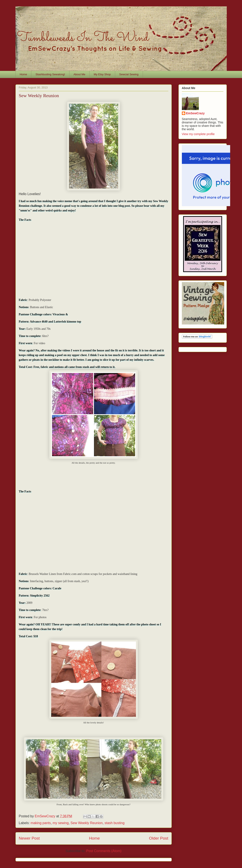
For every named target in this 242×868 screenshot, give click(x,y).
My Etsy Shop (102, 74)
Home (23, 74)
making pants (41, 823)
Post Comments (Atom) (104, 851)
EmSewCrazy (195, 113)
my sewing (61, 823)
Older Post (159, 838)
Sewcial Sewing (129, 74)
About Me (79, 74)
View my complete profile (198, 134)
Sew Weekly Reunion (87, 823)
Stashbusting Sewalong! (50, 74)
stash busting (115, 823)
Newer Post (29, 838)
